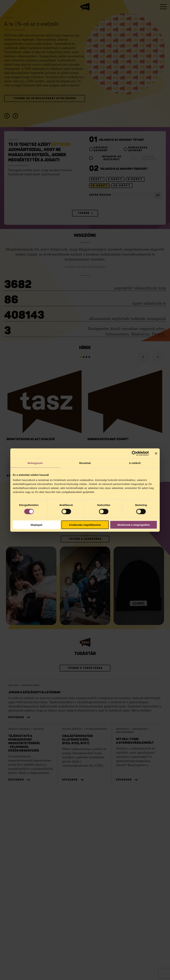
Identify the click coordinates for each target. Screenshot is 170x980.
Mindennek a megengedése (134, 525)
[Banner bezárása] (156, 453)
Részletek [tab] (85, 463)
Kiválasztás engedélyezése (85, 525)
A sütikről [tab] (135, 463)
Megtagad (36, 525)
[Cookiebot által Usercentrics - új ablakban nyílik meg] (134, 453)
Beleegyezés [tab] (35, 463)
